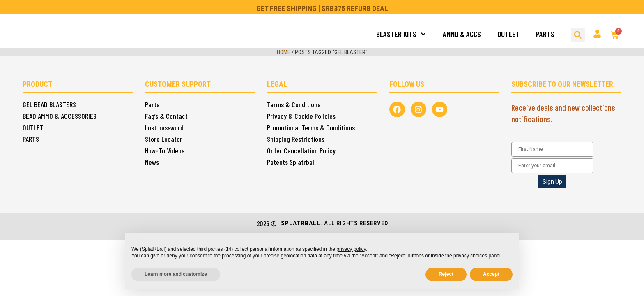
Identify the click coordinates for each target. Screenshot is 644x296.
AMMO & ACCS (462, 34)
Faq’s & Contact (166, 116)
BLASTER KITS (401, 34)
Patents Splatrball (291, 162)
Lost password (164, 127)
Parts (152, 104)
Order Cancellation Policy (301, 150)
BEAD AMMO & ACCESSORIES (60, 116)
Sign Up (552, 182)
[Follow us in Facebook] (397, 109)
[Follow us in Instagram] (417, 109)
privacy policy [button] (351, 249)
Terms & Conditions (294, 104)
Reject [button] (446, 274)
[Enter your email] (552, 166)
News (152, 162)
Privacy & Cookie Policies (301, 116)
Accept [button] (491, 274)
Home (284, 52)
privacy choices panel (477, 256)
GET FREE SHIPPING (287, 8)
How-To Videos (165, 150)
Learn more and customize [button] (176, 274)
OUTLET (508, 34)
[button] (578, 35)
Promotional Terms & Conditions (311, 127)
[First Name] (552, 149)
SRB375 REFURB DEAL (355, 8)
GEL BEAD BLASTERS (49, 104)
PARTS (545, 34)
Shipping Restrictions (296, 139)
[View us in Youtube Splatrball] (438, 109)
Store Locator (164, 139)
